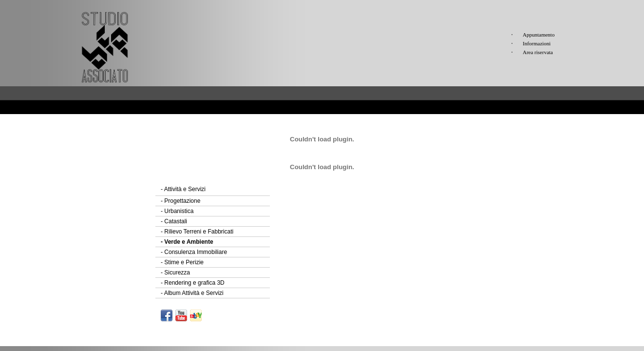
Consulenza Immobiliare (194, 252)
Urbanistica (177, 211)
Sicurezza (175, 273)
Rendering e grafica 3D (193, 283)
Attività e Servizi (183, 189)
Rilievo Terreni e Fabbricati (197, 232)
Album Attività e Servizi (192, 293)
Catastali (174, 221)
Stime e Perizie (182, 262)
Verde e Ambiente (187, 242)
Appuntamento (539, 35)
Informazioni (537, 43)
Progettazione (180, 201)
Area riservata (538, 52)
